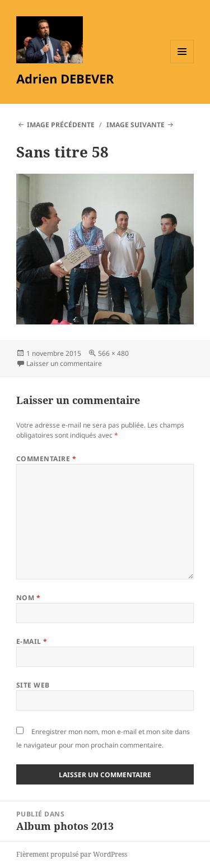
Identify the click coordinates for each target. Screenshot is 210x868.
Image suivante (136, 125)
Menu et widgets (182, 63)
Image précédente (61, 125)
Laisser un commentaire (64, 363)
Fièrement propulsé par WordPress (72, 854)
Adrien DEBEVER (65, 78)
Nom (28, 598)
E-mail (32, 641)
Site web (33, 685)
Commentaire (46, 459)
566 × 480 (113, 353)
